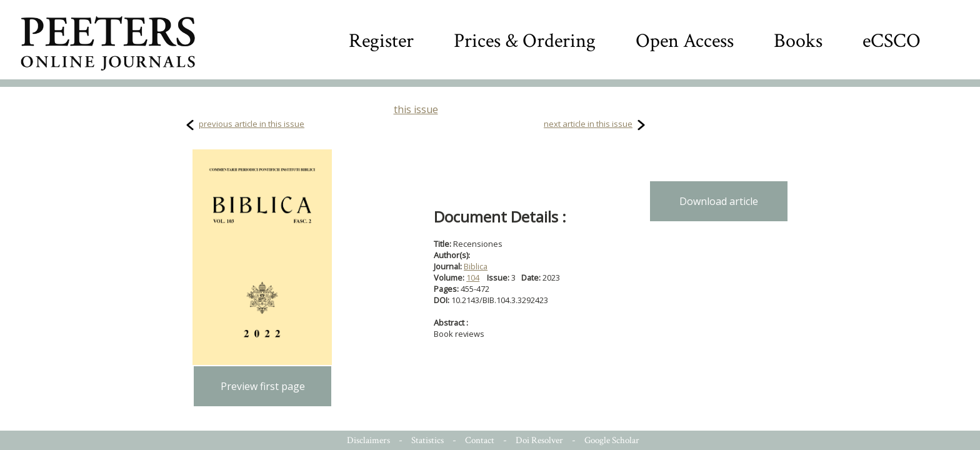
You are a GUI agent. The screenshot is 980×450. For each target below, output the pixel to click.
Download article (719, 201)
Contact (480, 440)
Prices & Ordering (525, 41)
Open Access (685, 41)
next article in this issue (588, 124)
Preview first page (263, 386)
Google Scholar (612, 440)
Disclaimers (368, 440)
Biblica (476, 266)
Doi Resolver (539, 440)
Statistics (427, 440)
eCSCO (892, 41)
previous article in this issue (252, 124)
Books (798, 41)
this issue (416, 109)
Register (381, 41)
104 (473, 277)
